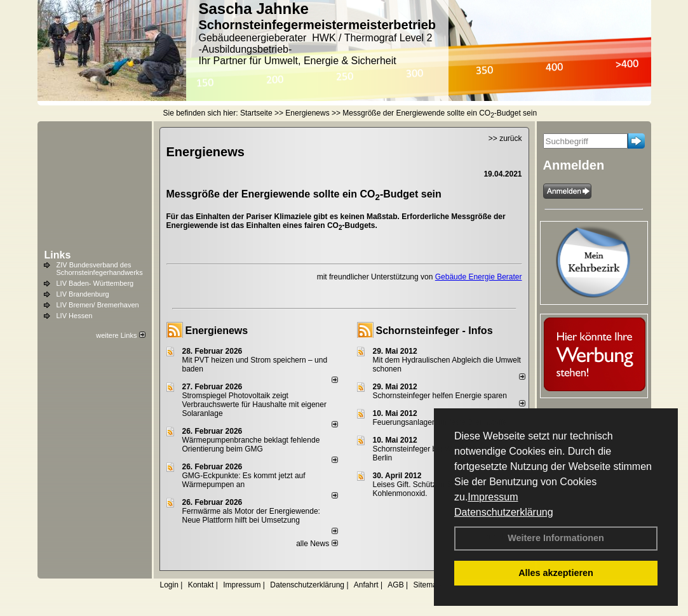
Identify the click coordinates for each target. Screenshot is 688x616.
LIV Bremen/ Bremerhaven (98, 305)
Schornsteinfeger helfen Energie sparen (440, 396)
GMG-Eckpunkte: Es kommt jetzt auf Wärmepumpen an (244, 480)
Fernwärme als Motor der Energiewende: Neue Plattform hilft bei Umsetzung (251, 516)
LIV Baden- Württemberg (95, 283)
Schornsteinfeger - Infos (435, 331)
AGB (395, 585)
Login (169, 585)
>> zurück (505, 138)
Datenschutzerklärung (504, 512)
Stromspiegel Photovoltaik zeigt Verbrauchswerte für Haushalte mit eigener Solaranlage (254, 405)
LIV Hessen (75, 316)
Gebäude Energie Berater (479, 277)
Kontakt (201, 585)
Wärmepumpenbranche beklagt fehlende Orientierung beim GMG (251, 445)
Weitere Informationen (556, 538)
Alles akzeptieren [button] (556, 573)
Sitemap (427, 585)
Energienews (217, 331)
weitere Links (120, 335)
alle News (317, 544)
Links (58, 255)
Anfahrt (366, 585)
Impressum (493, 497)
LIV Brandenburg (83, 294)
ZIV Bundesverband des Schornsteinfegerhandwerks (100, 269)
